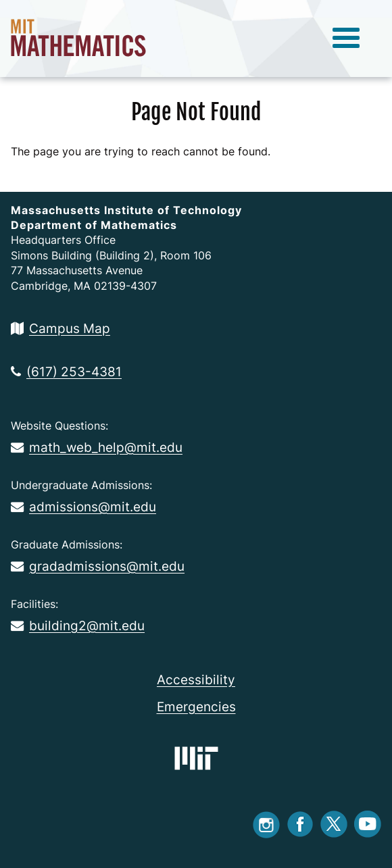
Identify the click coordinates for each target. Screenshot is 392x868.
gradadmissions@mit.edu (98, 566)
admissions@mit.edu (83, 507)
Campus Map (60, 328)
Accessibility (196, 680)
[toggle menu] (346, 39)
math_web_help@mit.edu (97, 447)
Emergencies (196, 707)
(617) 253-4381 (66, 372)
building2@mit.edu (78, 626)
